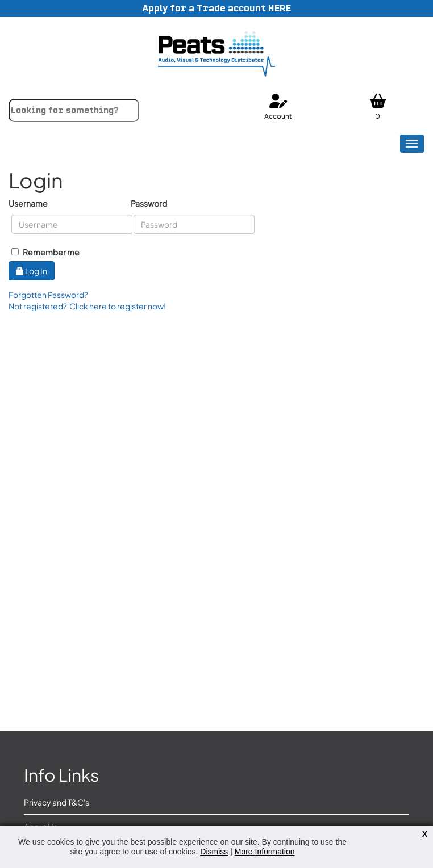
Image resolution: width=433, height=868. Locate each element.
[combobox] (74, 110)
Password (149, 203)
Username (28, 203)
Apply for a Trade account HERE (216, 8)
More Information (265, 852)
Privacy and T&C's (57, 802)
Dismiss (214, 852)
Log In (32, 271)
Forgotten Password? (48, 295)
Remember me (45, 252)
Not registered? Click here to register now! (87, 306)
